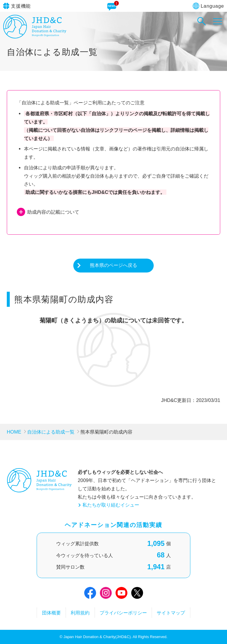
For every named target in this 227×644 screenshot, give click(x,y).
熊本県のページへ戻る (113, 265)
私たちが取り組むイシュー (111, 505)
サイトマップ (171, 613)
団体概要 (51, 613)
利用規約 (80, 613)
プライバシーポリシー (123, 613)
